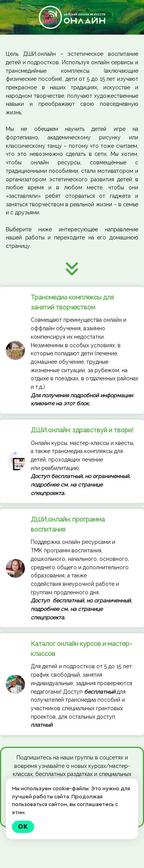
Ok (23, 827)
